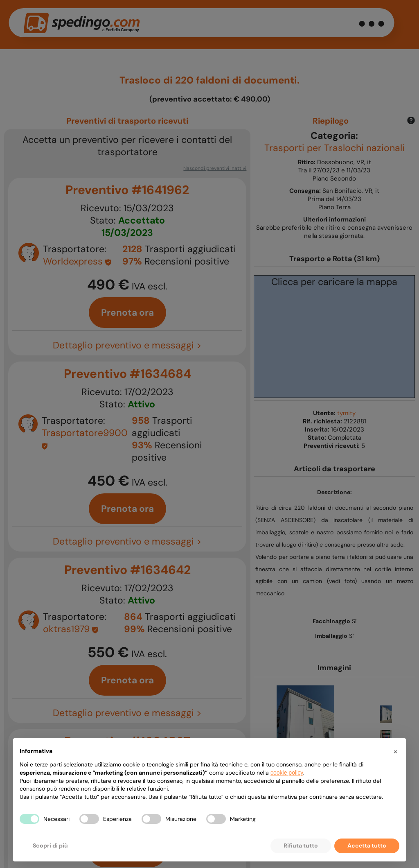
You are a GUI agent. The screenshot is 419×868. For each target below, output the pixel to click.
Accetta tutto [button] (367, 845)
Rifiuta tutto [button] (301, 845)
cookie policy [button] (287, 773)
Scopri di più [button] (50, 845)
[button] (395, 751)
